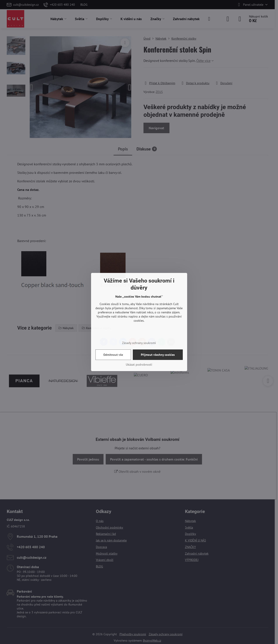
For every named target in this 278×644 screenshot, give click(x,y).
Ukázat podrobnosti (139, 365)
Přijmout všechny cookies (158, 355)
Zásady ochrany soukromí (139, 343)
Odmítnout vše (113, 355)
